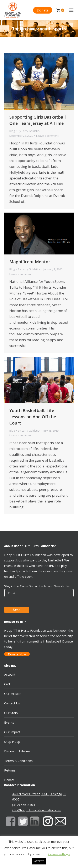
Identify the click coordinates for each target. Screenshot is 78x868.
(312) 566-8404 (24, 805)
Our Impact (12, 732)
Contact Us (12, 703)
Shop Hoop (12, 741)
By (29, 131)
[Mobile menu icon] (71, 10)
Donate (9, 780)
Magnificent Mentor (30, 262)
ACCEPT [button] (39, 861)
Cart (7, 684)
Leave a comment (47, 136)
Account (10, 674)
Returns (10, 770)
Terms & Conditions (18, 761)
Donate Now (17, 654)
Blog (12, 131)
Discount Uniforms (17, 751)
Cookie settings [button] (59, 854)
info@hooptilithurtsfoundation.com (37, 810)
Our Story (11, 713)
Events (9, 722)
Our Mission (13, 694)
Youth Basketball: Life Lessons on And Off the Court (33, 417)
